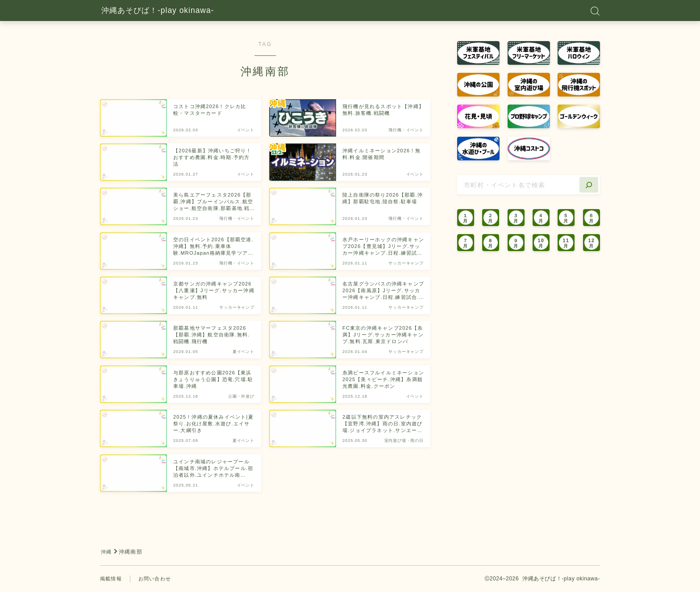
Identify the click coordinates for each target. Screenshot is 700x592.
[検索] (589, 185)
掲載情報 (112, 579)
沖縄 (107, 552)
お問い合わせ (158, 579)
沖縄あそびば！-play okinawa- (173, 11)
